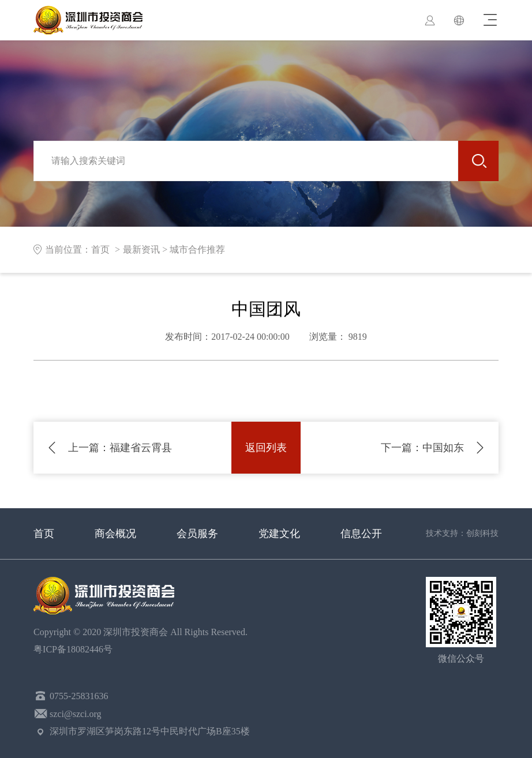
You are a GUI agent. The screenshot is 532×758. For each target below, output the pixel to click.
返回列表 (266, 448)
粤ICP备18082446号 (75, 649)
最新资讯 (141, 249)
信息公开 (361, 534)
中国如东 (422, 448)
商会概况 (115, 534)
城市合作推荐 (197, 249)
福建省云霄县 (120, 448)
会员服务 (197, 534)
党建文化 (279, 534)
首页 (44, 534)
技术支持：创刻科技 (462, 533)
